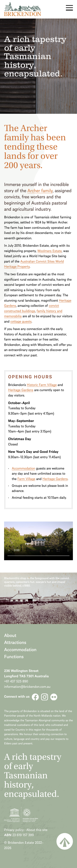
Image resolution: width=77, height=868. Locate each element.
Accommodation (23, 468)
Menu (69, 8)
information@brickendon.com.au (27, 687)
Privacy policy (14, 830)
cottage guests (21, 321)
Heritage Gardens (21, 390)
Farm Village (26, 479)
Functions (14, 656)
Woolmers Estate (49, 251)
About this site (37, 830)
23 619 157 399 (23, 835)
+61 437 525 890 (16, 681)
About (10, 635)
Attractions (15, 642)
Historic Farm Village (42, 385)
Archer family (40, 190)
